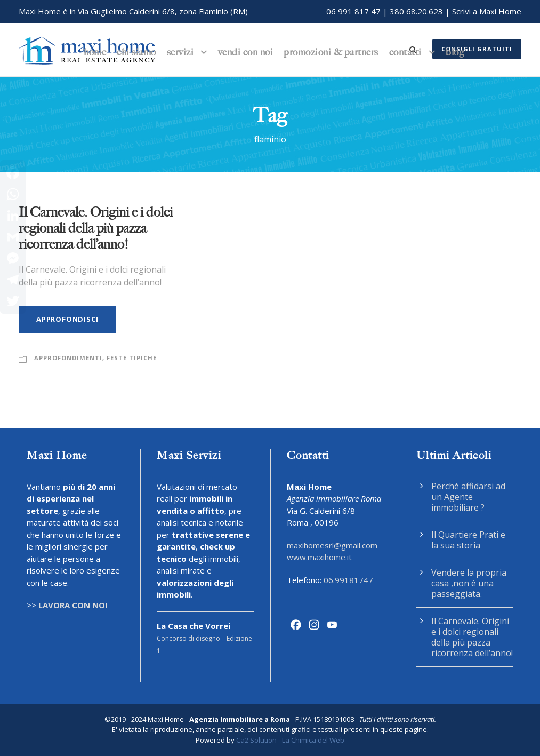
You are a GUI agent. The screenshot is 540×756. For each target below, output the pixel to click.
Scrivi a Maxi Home (487, 11)
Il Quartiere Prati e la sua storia (468, 540)
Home (95, 52)
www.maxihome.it (319, 557)
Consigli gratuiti (477, 49)
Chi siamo (136, 52)
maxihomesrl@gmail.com (332, 545)
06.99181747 (348, 580)
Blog (455, 52)
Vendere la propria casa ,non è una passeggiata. (469, 583)
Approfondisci (67, 319)
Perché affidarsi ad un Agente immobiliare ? (468, 497)
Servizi (180, 52)
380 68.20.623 (416, 11)
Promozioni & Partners (331, 52)
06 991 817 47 (353, 11)
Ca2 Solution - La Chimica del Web (290, 740)
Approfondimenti (68, 358)
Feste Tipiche (132, 358)
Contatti (405, 52)
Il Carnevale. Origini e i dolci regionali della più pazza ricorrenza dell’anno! (96, 228)
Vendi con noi (246, 52)
